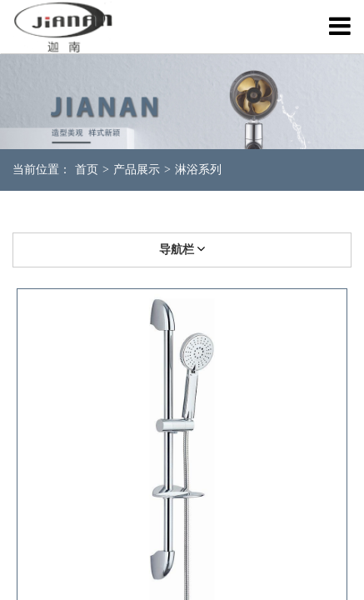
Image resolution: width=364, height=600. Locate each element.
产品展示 (137, 170)
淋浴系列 (198, 170)
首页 (87, 170)
